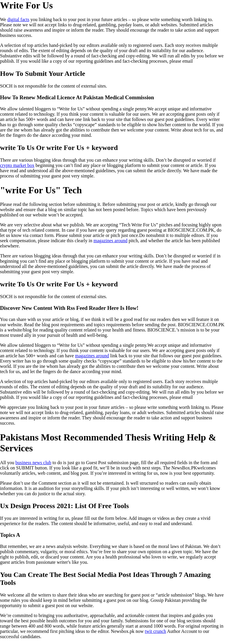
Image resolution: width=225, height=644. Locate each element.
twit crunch (155, 631)
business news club (33, 463)
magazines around (110, 241)
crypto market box (17, 165)
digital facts (18, 19)
